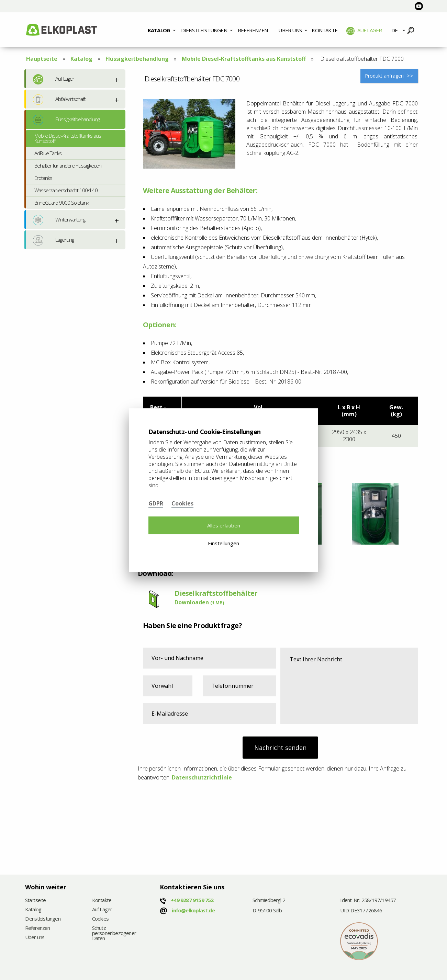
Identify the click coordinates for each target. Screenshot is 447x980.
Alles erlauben (224, 525)
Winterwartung (59, 220)
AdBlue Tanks (48, 153)
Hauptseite (42, 59)
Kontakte (325, 30)
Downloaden (199, 602)
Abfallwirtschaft (59, 100)
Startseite (36, 901)
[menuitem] (162, 30)
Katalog (159, 30)
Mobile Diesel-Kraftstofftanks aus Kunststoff (244, 59)
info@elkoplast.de (193, 910)
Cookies (100, 919)
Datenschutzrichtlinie (202, 777)
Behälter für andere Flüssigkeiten (68, 166)
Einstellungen (223, 543)
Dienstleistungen (204, 30)
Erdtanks (43, 178)
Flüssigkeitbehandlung (137, 59)
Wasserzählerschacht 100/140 (66, 190)
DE (394, 30)
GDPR (156, 503)
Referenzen (253, 30)
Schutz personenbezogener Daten (106, 933)
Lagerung (53, 240)
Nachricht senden (280, 748)
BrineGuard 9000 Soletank (62, 203)
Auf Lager (364, 31)
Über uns (290, 30)
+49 (192, 900)
